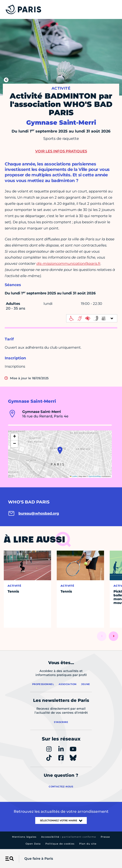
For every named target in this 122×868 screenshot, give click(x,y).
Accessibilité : (69, 837)
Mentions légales (24, 837)
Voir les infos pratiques (61, 151)
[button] (60, 450)
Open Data (33, 844)
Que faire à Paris (39, 859)
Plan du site (88, 844)
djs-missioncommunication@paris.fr (68, 263)
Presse (105, 837)
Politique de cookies (60, 844)
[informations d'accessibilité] (92, 318)
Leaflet (74, 476)
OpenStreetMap (95, 476)
